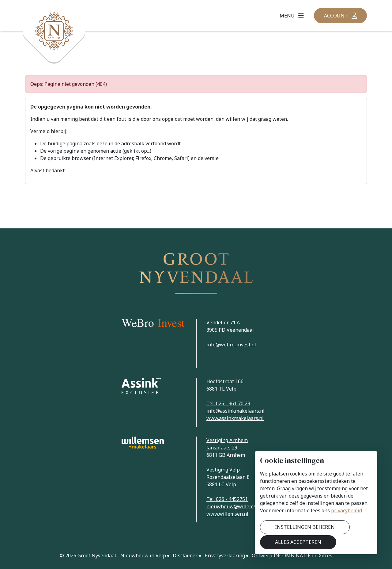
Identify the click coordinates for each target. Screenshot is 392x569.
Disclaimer (185, 556)
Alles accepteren (298, 542)
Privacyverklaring (225, 556)
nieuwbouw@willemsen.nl (237, 506)
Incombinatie (292, 556)
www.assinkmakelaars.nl (235, 418)
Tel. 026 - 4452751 (227, 499)
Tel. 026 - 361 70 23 (228, 403)
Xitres (326, 556)
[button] (292, 16)
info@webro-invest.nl (231, 345)
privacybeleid (347, 510)
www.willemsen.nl (227, 514)
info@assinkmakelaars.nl (236, 411)
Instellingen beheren (305, 527)
